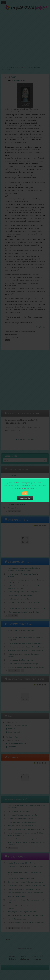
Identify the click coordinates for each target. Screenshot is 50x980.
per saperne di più (25, 498)
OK (25, 493)
